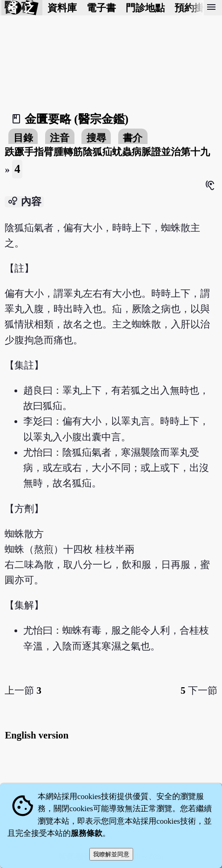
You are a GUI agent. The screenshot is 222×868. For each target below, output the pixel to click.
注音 (60, 138)
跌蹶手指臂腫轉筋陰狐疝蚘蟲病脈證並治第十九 (107, 152)
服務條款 (87, 833)
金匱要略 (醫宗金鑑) (77, 119)
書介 (133, 138)
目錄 (23, 138)
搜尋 (96, 138)
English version (37, 735)
